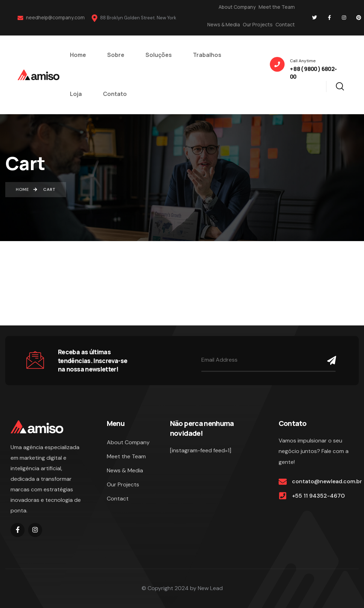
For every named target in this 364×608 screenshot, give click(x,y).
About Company (237, 7)
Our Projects (258, 24)
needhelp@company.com (51, 17)
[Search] (340, 85)
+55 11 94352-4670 (318, 496)
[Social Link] (314, 18)
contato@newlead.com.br (327, 481)
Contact (285, 24)
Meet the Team (277, 7)
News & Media (224, 24)
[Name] (329, 360)
